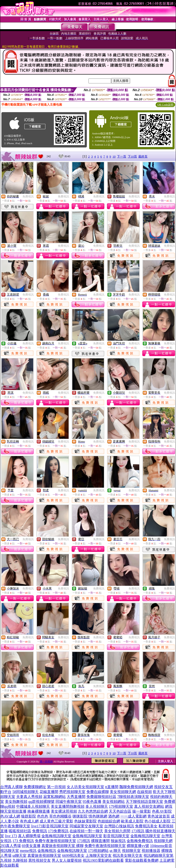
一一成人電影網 (133, 816)
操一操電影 (142, 811)
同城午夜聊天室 (69, 802)
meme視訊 (28, 851)
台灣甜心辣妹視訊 (119, 826)
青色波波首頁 (159, 816)
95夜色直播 (92, 802)
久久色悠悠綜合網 (93, 811)
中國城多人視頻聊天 (33, 806)
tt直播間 (112, 787)
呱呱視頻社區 (20, 831)
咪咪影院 (80, 816)
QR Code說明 (165, 105)
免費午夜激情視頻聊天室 (55, 841)
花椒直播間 (49, 792)
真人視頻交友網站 (149, 806)
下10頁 (132, 156)
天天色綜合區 (120, 811)
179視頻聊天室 (121, 806)
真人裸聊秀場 (29, 836)
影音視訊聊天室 (116, 836)
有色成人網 (29, 821)
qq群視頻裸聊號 (41, 802)
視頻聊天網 (163, 841)
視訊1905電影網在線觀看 (103, 860)
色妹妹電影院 (85, 821)
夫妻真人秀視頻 (29, 797)
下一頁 (122, 156)
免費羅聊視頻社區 (101, 797)
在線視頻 (144, 792)
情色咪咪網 (98, 816)
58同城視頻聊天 (26, 792)
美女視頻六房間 (117, 831)
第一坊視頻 (46, 761)
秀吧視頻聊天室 (72, 792)
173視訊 (138, 831)
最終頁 (143, 156)
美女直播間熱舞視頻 (68, 806)
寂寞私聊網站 (55, 797)
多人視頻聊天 (97, 806)
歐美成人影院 (132, 821)
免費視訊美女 (146, 826)
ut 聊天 (115, 851)
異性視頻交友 (40, 860)
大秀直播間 (76, 797)
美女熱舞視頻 (16, 802)
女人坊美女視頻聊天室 (85, 787)
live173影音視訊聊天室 (50, 826)
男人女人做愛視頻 (67, 860)
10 (114, 156)
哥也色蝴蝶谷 (60, 816)
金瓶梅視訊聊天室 (56, 836)
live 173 (11, 836)
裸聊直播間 (100, 841)
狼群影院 (29, 816)
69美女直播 (31, 846)
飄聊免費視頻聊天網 (136, 787)
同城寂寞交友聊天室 (86, 826)
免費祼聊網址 (35, 787)
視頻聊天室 (131, 851)
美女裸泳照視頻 (64, 811)
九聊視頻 (20, 860)
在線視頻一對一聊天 (86, 831)
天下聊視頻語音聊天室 (144, 802)
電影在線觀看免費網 (142, 860)
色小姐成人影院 (158, 821)
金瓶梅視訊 (47, 851)
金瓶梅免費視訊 (140, 841)
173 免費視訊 (23, 841)
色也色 (43, 816)
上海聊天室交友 (99, 855)
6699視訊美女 (73, 855)
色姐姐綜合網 (109, 821)
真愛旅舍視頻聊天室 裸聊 (62, 846)
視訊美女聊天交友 (128, 855)
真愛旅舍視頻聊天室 (44, 855)
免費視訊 (28, 196)
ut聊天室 (19, 855)
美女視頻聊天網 (123, 792)
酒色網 (114, 816)
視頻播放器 (151, 851)
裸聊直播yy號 (138, 846)
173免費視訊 (58, 831)
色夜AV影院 (162, 811)
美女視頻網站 (114, 802)
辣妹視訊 (118, 841)
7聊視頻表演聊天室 (133, 797)
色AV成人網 (10, 816)
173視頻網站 (98, 851)
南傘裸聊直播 (39, 811)
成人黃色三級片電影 (56, 821)
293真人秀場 (11, 846)
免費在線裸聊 (98, 792)
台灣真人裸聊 (11, 787)
